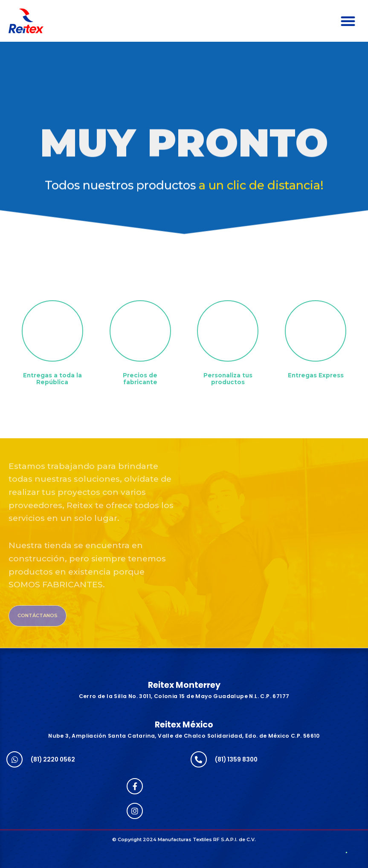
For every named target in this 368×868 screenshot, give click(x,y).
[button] (348, 21)
